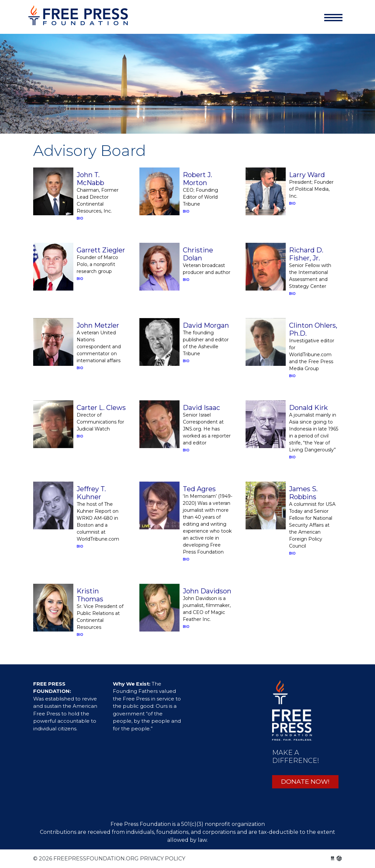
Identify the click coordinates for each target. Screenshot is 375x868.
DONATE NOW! (305, 782)
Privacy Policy (163, 859)
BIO (80, 218)
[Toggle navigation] (333, 18)
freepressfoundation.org (78, 19)
